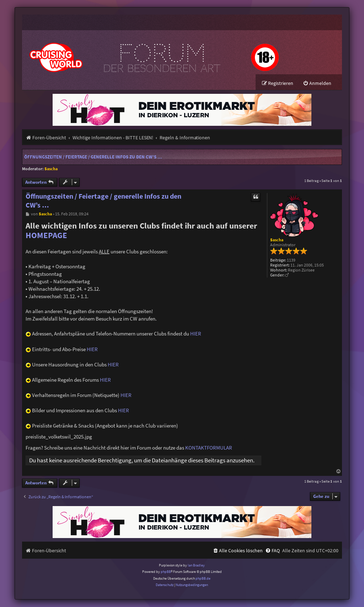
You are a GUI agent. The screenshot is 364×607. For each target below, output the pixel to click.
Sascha (51, 169)
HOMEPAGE (46, 235)
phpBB (166, 572)
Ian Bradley (196, 566)
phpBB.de (203, 579)
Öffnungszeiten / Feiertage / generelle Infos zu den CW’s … (93, 157)
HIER (196, 334)
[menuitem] (317, 84)
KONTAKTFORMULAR (209, 448)
